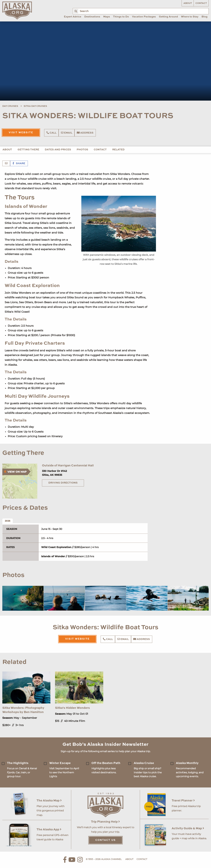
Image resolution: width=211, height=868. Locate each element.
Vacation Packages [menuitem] (144, 17)
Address (85, 133)
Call (51, 133)
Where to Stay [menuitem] (190, 17)
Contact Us (106, 840)
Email (67, 133)
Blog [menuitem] (204, 17)
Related (118, 150)
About (188, 3)
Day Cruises (10, 106)
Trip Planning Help (105, 822)
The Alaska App (49, 830)
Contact (201, 3)
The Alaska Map (49, 801)
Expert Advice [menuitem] (73, 17)
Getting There (28, 150)
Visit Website (21, 133)
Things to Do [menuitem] (121, 17)
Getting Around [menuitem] (168, 17)
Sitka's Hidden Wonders (72, 708)
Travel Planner (183, 801)
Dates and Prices (58, 150)
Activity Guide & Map (188, 828)
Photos (82, 150)
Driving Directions (63, 483)
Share (19, 164)
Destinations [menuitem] (92, 17)
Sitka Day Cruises (35, 106)
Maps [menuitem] (107, 17)
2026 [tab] (8, 521)
